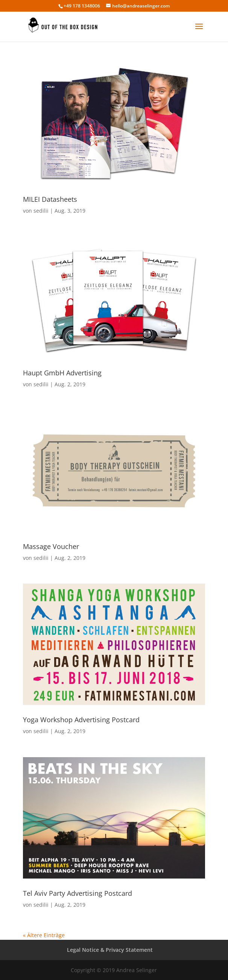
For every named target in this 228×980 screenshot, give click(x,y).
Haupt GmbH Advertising (62, 373)
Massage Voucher (51, 546)
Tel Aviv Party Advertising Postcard (78, 893)
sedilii (41, 211)
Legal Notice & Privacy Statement (110, 950)
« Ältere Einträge (44, 935)
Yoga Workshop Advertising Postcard (81, 720)
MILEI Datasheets (50, 199)
